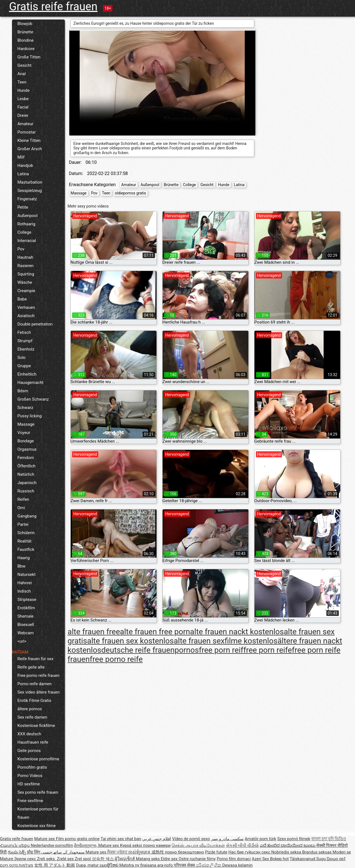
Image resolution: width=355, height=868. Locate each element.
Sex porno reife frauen (38, 792)
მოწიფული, (86, 845)
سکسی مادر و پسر (227, 839)
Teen (22, 82)
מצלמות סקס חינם (17, 865)
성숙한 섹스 (103, 859)
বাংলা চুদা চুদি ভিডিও (329, 839)
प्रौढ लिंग (34, 852)
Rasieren (26, 266)
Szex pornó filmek (294, 839)
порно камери (157, 845)
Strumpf (25, 341)
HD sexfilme (29, 784)
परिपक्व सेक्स (185, 865)
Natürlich (26, 474)
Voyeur (24, 433)
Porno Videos (30, 776)
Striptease (27, 600)
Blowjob (25, 24)
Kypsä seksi (132, 845)
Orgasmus (27, 449)
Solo (22, 357)
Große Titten (29, 57)
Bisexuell (26, 625)
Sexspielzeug (30, 191)
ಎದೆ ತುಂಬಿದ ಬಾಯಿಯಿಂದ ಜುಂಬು (288, 845)
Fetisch (24, 332)
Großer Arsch (30, 149)
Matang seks (148, 859)
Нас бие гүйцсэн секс (250, 852)
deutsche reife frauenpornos (150, 650)
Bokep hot (279, 859)
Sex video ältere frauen (39, 692)
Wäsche (25, 282)
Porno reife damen (35, 684)
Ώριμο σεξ (336, 859)
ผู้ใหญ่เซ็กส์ (125, 859)
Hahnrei (25, 583)
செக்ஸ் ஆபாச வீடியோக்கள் (198, 845)
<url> (22, 641)
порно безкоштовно (184, 852)
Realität (25, 541)
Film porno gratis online (78, 839)
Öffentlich (27, 466)
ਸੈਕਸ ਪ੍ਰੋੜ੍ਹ (118, 852)
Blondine (26, 40)
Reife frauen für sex (35, 659)
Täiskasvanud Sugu (308, 859)
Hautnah (25, 257)
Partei (23, 524)
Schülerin (26, 533)
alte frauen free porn (155, 632)
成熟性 (158, 852)
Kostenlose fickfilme (36, 726)
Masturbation (30, 182)
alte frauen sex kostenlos (130, 641)
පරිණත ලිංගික (209, 865)
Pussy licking (30, 416)
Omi (21, 508)
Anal (22, 74)
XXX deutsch (29, 734)
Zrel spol (83, 859)
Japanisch (27, 483)
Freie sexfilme (30, 801)
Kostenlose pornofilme (38, 759)
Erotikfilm (26, 608)
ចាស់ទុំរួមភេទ (140, 852)
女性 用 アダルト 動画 (55, 865)
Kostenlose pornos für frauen (38, 813)
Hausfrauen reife (33, 742)
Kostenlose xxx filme (37, 826)
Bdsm (23, 391)
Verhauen (26, 307)
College (25, 232)
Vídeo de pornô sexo (191, 839)
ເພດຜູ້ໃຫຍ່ (110, 865)
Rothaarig (26, 224)
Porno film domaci (234, 859)
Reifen (23, 499)
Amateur (25, 124)
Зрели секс (26, 859)
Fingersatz (27, 199)
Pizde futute (216, 852)
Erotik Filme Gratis (35, 701)
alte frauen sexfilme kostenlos (226, 641)
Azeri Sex (261, 859)
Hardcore (26, 49)
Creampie (26, 291)
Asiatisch (26, 316)
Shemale (26, 616)
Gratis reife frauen (53, 7)
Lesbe (23, 99)
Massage (26, 424)
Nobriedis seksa (287, 852)
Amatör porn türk (260, 839)
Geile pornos (29, 751)
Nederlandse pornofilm (52, 845)
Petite (23, 207)
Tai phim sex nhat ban (121, 839)
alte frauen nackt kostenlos (237, 632)
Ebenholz (26, 349)
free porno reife (116, 659)
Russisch (26, 491)
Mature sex (45, 839)
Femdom (26, 458)
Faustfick (26, 549)
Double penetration (35, 324)
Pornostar (27, 132)
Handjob (25, 166)
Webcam (26, 633)
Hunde (24, 90)
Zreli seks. (47, 859)
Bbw (22, 566)
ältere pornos (30, 709)
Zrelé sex (66, 859)
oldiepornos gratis (130, 193)
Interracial (27, 241)
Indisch (24, 591)
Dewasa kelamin (237, 865)
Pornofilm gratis (32, 767)
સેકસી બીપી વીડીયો (242, 845)
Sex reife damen (32, 717)
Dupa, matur (88, 865)
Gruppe (24, 366)
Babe (22, 299)
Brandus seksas (317, 852)
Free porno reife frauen (39, 675)
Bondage (26, 441)
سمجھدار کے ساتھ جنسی (63, 852)
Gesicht (25, 65)
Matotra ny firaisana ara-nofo (147, 865)
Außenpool (28, 216)
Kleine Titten (29, 140)
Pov (21, 249)
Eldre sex (170, 859)
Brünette (25, 32)
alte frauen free (94, 632)
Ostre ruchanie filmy (197, 859)
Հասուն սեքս (15, 845)
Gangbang (27, 516)
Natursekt (27, 574)
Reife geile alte (31, 667)
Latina (23, 174)
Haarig (24, 558)
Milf (21, 157)
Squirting (26, 274)
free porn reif (221, 650)
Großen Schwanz (33, 399)
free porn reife (268, 650)
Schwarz (25, 408)
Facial (23, 107)
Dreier (23, 115)
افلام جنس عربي (157, 839)
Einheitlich (27, 374)
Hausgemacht (31, 383)
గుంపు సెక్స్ (17, 852)
